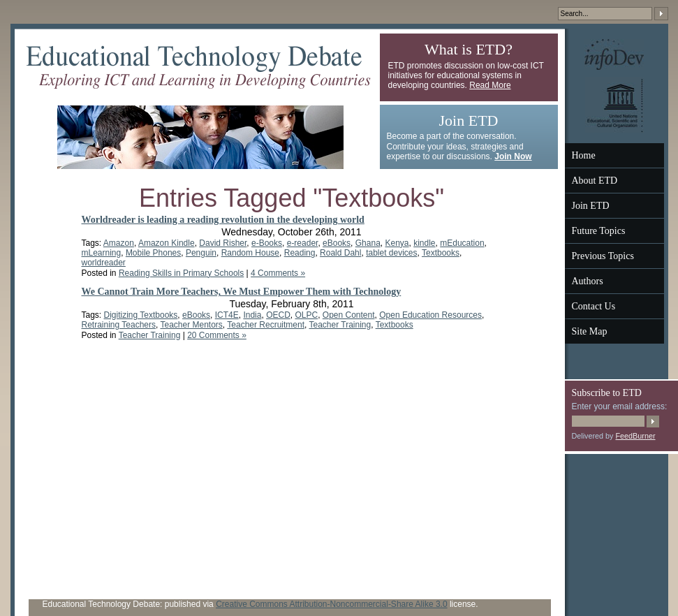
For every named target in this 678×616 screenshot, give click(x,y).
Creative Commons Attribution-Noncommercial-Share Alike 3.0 (331, 604)
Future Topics (599, 231)
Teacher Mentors (191, 325)
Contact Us (594, 306)
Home (584, 155)
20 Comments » (217, 335)
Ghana (368, 243)
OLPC (306, 315)
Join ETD (591, 206)
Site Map (590, 331)
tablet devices (391, 253)
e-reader (303, 243)
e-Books (267, 243)
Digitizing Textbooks (141, 315)
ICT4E (227, 315)
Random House (250, 253)
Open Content (349, 315)
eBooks (337, 243)
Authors (588, 281)
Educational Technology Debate (198, 67)
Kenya (397, 243)
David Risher (223, 243)
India (252, 315)
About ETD (595, 181)
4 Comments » (278, 273)
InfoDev (614, 54)
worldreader (104, 263)
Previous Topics (603, 256)
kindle (424, 243)
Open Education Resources (430, 315)
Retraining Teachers (119, 325)
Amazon (119, 243)
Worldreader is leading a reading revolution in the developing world (223, 220)
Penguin (201, 253)
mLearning (102, 253)
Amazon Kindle (167, 243)
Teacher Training (340, 325)
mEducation (462, 243)
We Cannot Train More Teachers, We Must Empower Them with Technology (242, 292)
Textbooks (441, 253)
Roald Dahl (340, 253)
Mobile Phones (153, 253)
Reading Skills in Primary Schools (181, 273)
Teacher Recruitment (266, 325)
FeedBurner (636, 436)
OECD (278, 315)
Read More (490, 85)
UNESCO (614, 105)
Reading (300, 253)
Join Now (513, 156)
